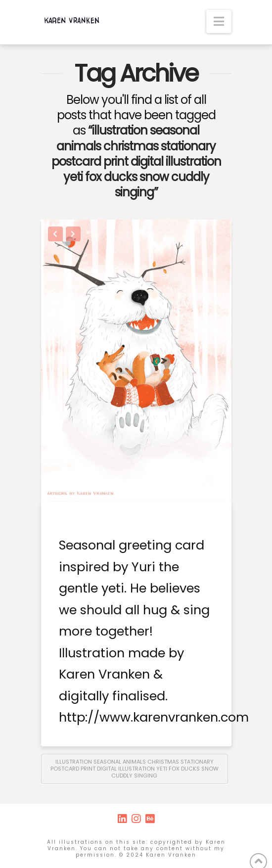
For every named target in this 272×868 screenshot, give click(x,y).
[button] (219, 22)
